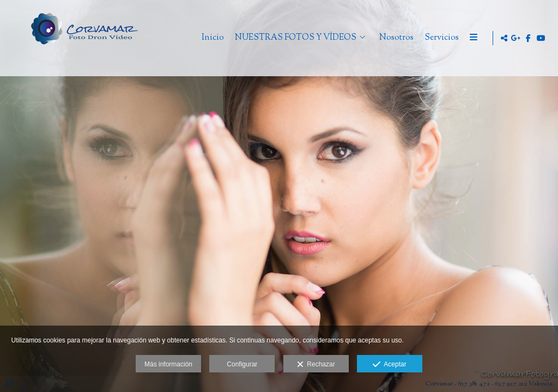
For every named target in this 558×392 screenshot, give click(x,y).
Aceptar (389, 365)
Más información (168, 364)
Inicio (257, 38)
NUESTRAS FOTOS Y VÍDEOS (340, 38)
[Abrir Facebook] (529, 38)
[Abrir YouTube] (541, 38)
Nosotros (441, 38)
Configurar (242, 364)
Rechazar (316, 365)
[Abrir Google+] (516, 38)
